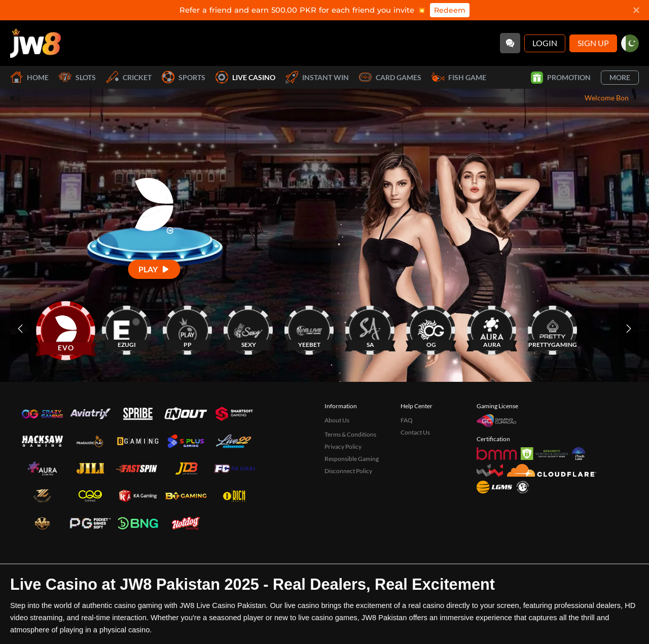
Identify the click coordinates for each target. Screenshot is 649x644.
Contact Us (415, 432)
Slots (77, 77)
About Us (337, 420)
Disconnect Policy (348, 471)
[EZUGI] (127, 328)
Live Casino (245, 77)
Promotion (561, 78)
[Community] (510, 43)
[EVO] (66, 328)
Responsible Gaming (352, 459)
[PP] (188, 328)
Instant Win (317, 77)
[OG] (431, 328)
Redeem (450, 10)
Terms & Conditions (350, 434)
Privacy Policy (343, 446)
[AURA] (492, 328)
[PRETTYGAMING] (553, 328)
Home (29, 77)
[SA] (370, 328)
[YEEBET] (309, 328)
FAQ (407, 420)
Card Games (390, 77)
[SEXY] (248, 328)
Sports (184, 77)
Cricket (129, 77)
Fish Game (459, 77)
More (620, 77)
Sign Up (593, 43)
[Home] (35, 43)
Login (545, 43)
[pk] (630, 43)
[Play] (154, 269)
